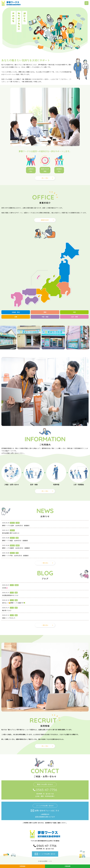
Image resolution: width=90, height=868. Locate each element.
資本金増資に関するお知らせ (11, 533)
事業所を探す (45, 220)
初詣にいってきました (9, 618)
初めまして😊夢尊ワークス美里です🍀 (14, 603)
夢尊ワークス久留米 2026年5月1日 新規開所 (16, 526)
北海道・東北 (16, 312)
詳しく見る (45, 178)
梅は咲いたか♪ (7, 610)
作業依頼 (67, 866)
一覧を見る (45, 563)
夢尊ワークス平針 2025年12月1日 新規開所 (15, 556)
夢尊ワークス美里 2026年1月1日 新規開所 (15, 541)
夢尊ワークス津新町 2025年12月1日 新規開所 (16, 548)
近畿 (16, 317)
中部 (74, 312)
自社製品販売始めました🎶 (10, 595)
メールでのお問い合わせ (47, 854)
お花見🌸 (5, 588)
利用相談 (22, 866)
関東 (45, 312)
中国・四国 (45, 317)
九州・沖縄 (74, 317)
